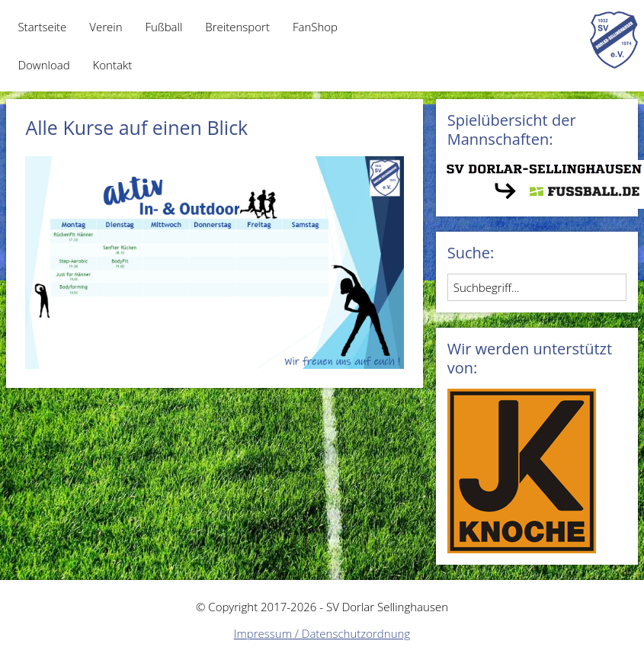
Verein (106, 27)
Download (43, 65)
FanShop (315, 27)
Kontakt (113, 65)
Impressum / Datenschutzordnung (322, 633)
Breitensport (237, 27)
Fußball (164, 27)
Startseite (42, 27)
